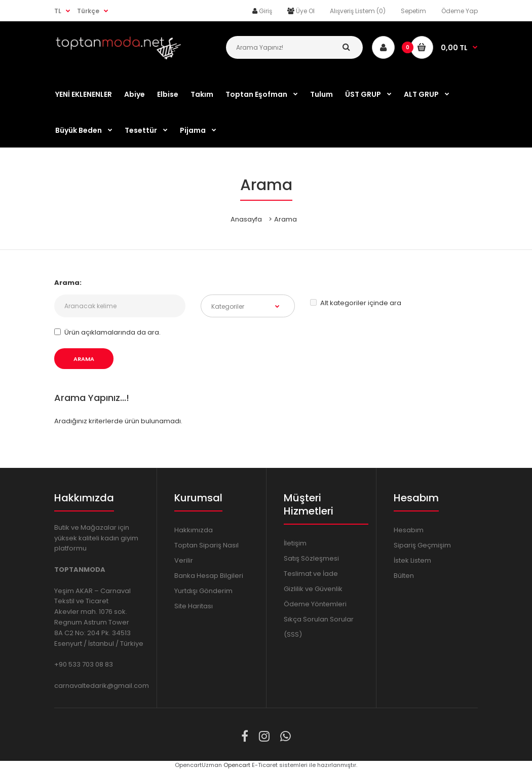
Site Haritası (194, 606)
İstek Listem (412, 560)
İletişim (295, 543)
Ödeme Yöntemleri (315, 604)
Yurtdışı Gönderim (203, 591)
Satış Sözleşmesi (311, 558)
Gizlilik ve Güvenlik (313, 589)
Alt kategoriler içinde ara (356, 303)
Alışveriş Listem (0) (358, 11)
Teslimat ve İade (311, 574)
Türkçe (88, 11)
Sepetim (413, 11)
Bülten (404, 576)
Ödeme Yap (460, 11)
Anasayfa (246, 219)
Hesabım (409, 530)
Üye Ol (305, 11)
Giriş (265, 11)
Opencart (237, 765)
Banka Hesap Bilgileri (209, 576)
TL (58, 11)
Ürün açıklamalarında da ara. (107, 332)
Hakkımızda (194, 530)
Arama (286, 219)
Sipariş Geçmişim (422, 545)
